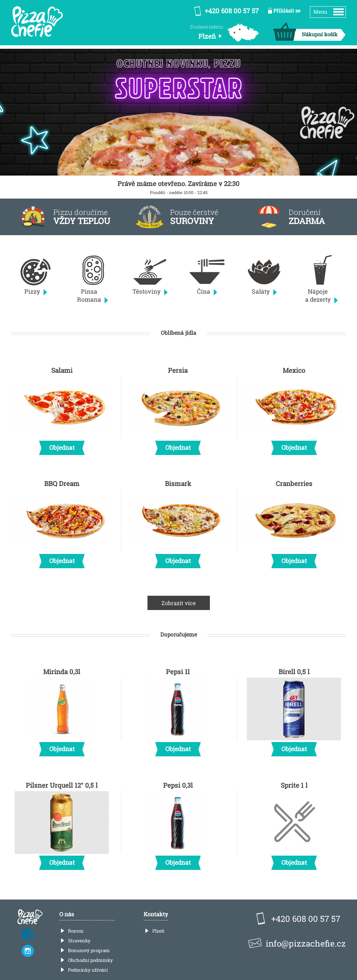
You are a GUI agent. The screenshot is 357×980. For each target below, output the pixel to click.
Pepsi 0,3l (178, 824)
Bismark (178, 522)
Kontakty (156, 914)
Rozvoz (76, 931)
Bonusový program (89, 950)
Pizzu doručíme (82, 217)
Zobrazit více (179, 603)
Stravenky (79, 941)
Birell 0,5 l (294, 710)
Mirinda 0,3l (62, 710)
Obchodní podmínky (90, 960)
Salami (62, 409)
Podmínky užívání (88, 970)
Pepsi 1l (178, 710)
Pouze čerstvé (194, 217)
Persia (178, 409)
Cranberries (294, 522)
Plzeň (158, 931)
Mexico (294, 409)
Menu (320, 12)
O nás (67, 914)
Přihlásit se (287, 11)
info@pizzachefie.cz (306, 943)
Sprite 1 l (294, 824)
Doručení (307, 217)
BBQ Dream (62, 522)
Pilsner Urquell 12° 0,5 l (62, 824)
